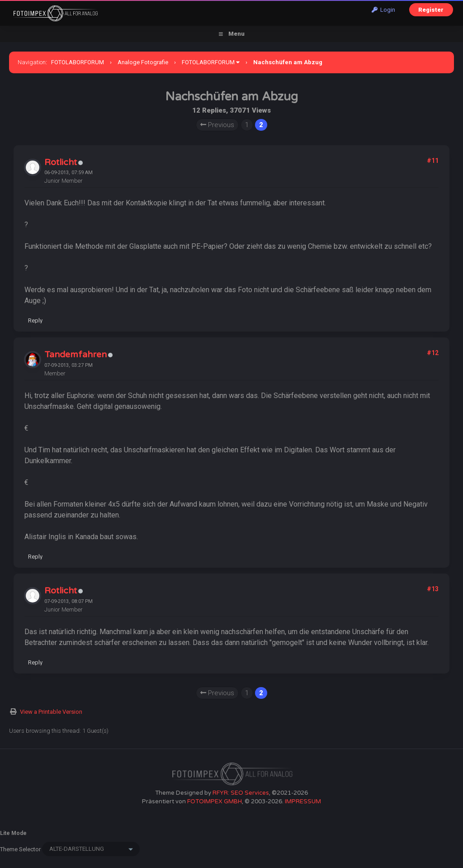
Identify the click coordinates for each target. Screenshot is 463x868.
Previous (217, 125)
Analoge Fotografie (143, 62)
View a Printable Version (51, 712)
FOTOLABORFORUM (78, 62)
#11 (433, 161)
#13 (433, 589)
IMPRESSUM (303, 802)
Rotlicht (61, 162)
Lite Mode (13, 833)
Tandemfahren (76, 355)
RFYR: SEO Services (241, 793)
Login (383, 10)
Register (431, 10)
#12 (433, 353)
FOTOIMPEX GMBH (215, 802)
